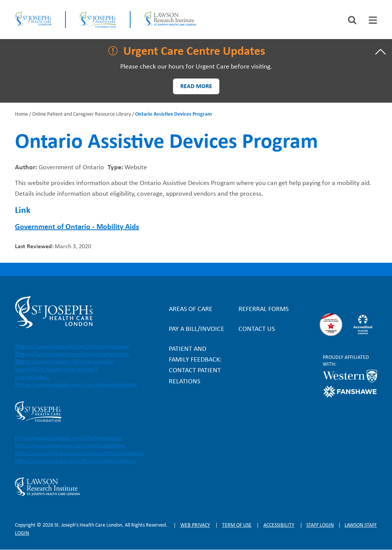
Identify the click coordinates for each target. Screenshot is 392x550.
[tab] (373, 20)
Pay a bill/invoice (197, 329)
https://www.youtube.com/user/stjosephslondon (77, 385)
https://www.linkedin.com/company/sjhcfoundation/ (80, 453)
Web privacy (195, 525)
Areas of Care (191, 309)
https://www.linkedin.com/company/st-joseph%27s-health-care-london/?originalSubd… (65, 370)
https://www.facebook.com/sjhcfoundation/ (69, 438)
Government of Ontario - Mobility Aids (77, 227)
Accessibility (279, 525)
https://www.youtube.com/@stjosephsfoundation (75, 461)
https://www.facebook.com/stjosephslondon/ (73, 347)
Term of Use (237, 525)
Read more (196, 87)
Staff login (320, 525)
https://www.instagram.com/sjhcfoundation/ (70, 446)
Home (21, 114)
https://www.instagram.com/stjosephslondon (74, 354)
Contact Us (257, 329)
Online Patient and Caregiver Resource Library (82, 114)
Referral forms (264, 309)
